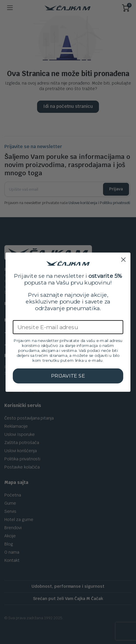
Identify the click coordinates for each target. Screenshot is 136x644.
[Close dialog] (123, 260)
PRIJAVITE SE (68, 376)
